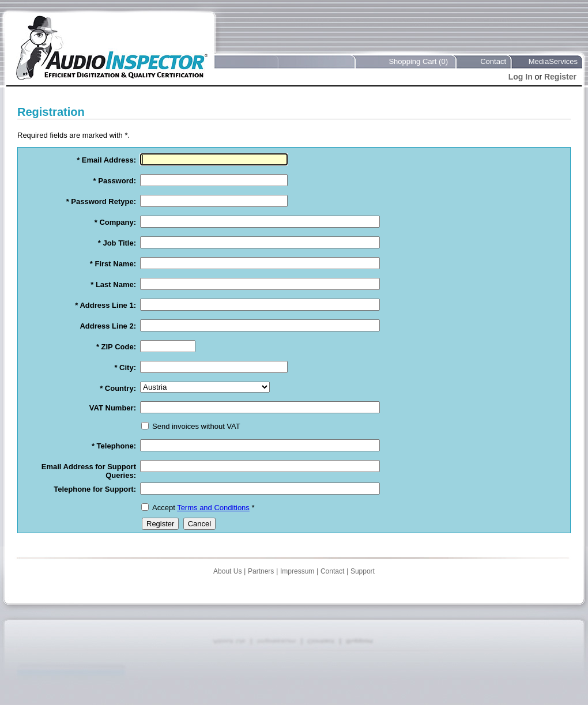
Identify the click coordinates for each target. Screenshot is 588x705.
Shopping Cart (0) (418, 61)
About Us (227, 571)
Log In (521, 77)
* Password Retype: (101, 201)
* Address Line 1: (105, 305)
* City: (125, 367)
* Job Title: (117, 243)
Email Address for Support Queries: (89, 471)
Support (363, 571)
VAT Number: (113, 408)
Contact (493, 61)
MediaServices (553, 61)
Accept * (203, 508)
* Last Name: (113, 284)
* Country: (118, 388)
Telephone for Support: (95, 489)
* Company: (115, 222)
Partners (261, 571)
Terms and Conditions (213, 508)
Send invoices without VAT (196, 426)
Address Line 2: (108, 326)
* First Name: (113, 264)
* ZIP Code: (116, 347)
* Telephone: (114, 446)
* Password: (115, 181)
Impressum (297, 571)
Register (560, 77)
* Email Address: (106, 160)
